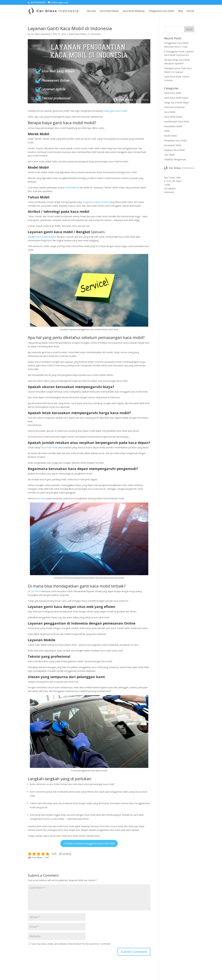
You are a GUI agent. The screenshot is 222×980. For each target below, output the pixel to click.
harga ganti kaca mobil (115, 111)
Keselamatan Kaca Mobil (177, 121)
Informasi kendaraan (175, 107)
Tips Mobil (169, 155)
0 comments (95, 34)
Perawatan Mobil (173, 145)
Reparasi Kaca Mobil (174, 150)
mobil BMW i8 (72, 188)
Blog (180, 11)
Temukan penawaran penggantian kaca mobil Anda (89, 843)
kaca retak (41, 498)
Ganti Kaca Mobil (77, 34)
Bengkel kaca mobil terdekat (42, 237)
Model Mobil (170, 136)
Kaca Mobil (170, 112)
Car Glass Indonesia (41, 34)
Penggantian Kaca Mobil (161, 11)
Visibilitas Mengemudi (175, 159)
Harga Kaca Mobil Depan (177, 103)
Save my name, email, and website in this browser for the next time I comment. (71, 944)
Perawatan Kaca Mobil (175, 140)
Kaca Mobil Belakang (134, 11)
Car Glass (35, 591)
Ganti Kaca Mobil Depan (176, 98)
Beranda (91, 11)
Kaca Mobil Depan (109, 11)
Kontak (190, 11)
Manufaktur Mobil (173, 126)
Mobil (167, 131)
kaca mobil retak (49, 447)
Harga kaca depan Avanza (96, 202)
